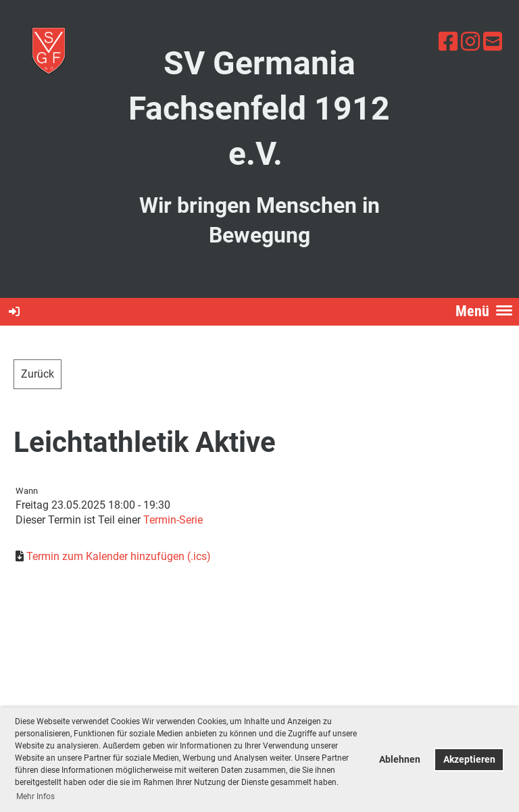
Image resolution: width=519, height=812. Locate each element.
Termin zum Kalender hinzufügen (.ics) (119, 556)
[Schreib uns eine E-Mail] (493, 42)
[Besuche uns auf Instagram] (470, 42)
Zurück (38, 374)
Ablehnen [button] (400, 760)
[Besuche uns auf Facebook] (448, 42)
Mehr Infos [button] (35, 796)
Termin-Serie (173, 520)
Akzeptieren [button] (469, 760)
